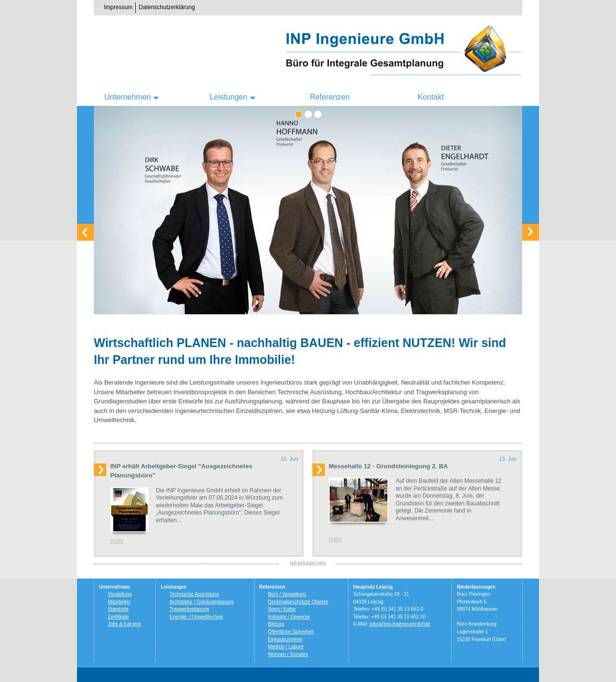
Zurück (85, 232)
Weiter (531, 232)
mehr (117, 541)
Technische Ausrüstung (194, 594)
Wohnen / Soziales (288, 654)
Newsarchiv (308, 564)
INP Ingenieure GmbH (402, 51)
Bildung (276, 624)
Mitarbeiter (119, 602)
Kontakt (431, 97)
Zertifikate (118, 617)
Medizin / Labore (286, 647)
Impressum (118, 7)
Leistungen (229, 97)
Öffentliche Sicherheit (291, 632)
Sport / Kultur (282, 609)
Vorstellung (120, 594)
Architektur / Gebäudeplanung (201, 602)
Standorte (118, 609)
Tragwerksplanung (189, 609)
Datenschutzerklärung (167, 7)
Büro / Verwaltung (287, 594)
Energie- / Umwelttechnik (196, 617)
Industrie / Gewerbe (289, 617)
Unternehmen (128, 97)
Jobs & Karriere (124, 624)
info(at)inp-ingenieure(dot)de (400, 624)
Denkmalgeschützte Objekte (298, 602)
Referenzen (330, 97)
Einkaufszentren (285, 639)
